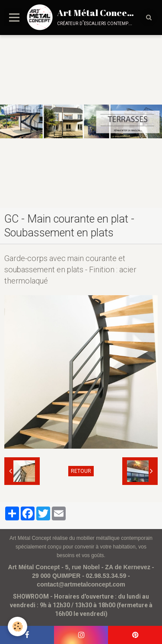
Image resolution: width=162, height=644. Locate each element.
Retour (81, 471)
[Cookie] (17, 626)
